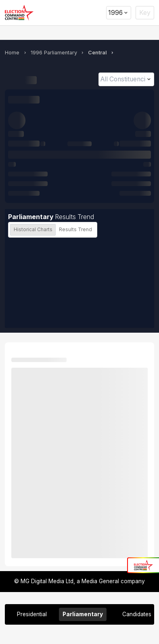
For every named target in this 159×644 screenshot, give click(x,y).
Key (145, 13)
